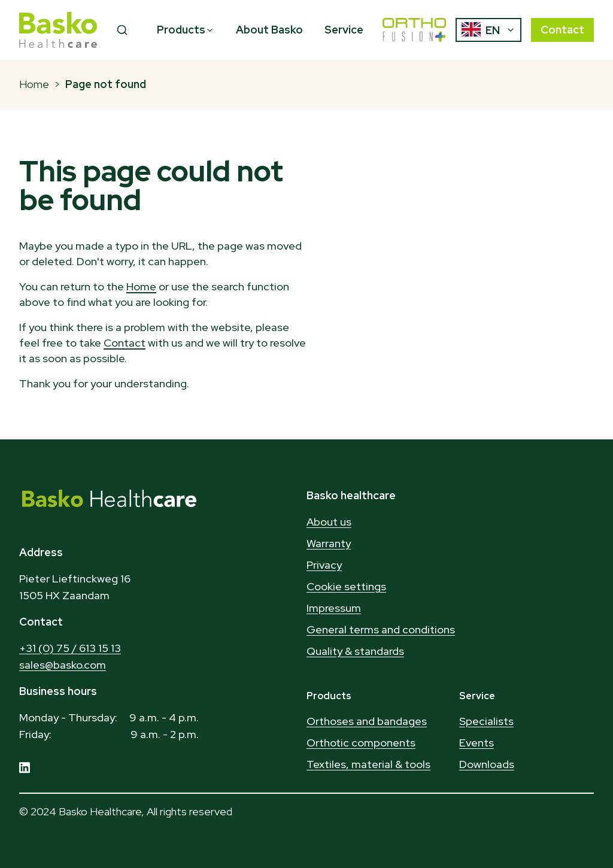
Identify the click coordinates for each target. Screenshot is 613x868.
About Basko (269, 30)
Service (344, 30)
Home (34, 84)
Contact (562, 30)
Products (186, 30)
